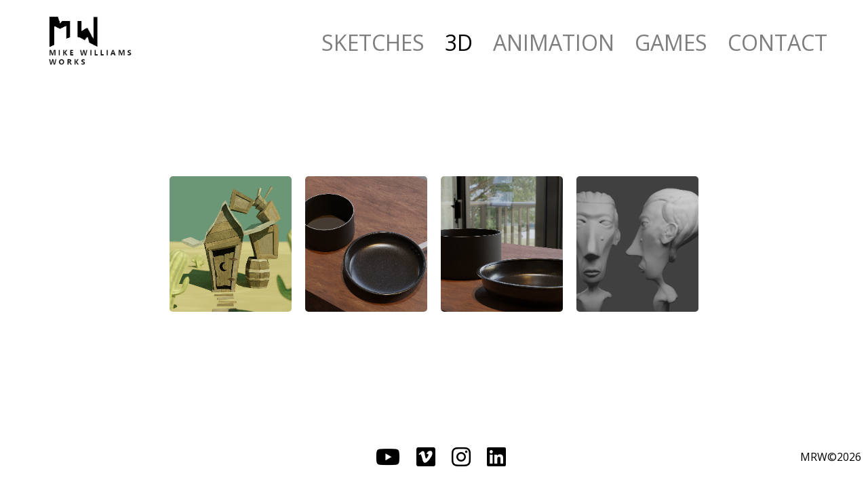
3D (459, 42)
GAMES (671, 42)
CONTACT (777, 42)
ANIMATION (554, 42)
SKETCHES (373, 42)
